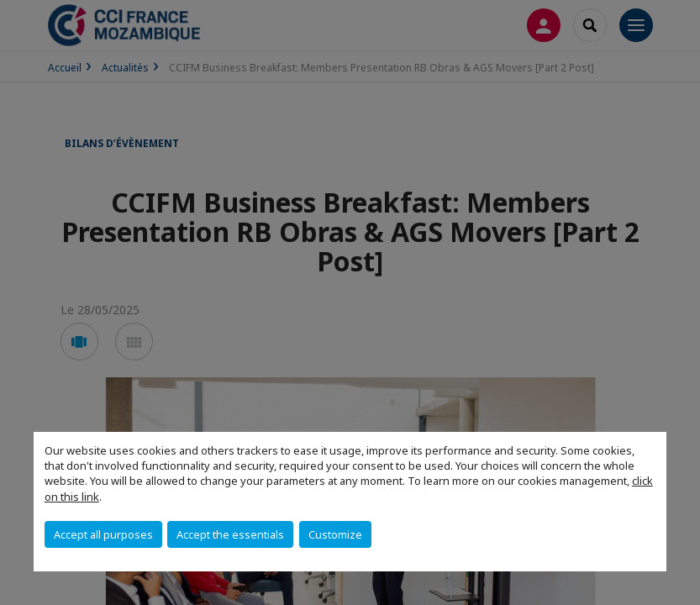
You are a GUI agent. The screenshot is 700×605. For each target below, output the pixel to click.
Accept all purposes (103, 534)
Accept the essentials (230, 534)
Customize (335, 534)
